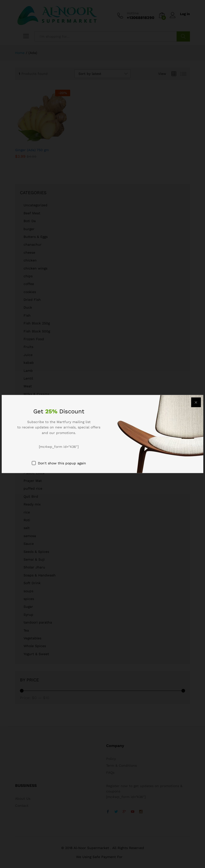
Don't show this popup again (62, 463)
